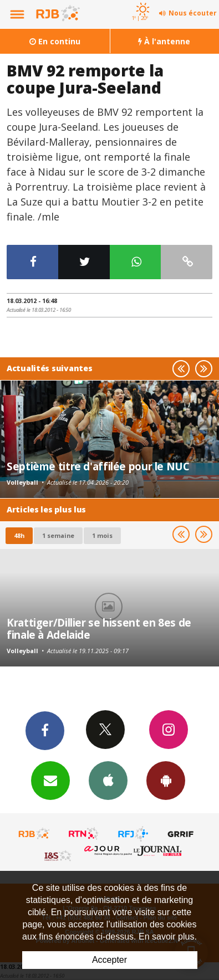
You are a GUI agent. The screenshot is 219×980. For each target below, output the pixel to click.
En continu (55, 41)
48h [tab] (19, 535)
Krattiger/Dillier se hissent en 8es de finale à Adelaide (99, 628)
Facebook (45, 730)
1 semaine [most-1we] (58, 535)
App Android (166, 780)
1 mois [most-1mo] (102, 535)
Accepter (109, 960)
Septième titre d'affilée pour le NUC (98, 466)
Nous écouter (193, 13)
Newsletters (50, 780)
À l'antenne (164, 41)
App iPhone (108, 780)
